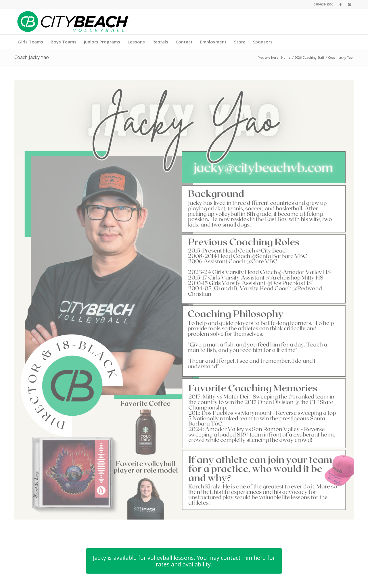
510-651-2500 (323, 4)
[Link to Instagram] (349, 4)
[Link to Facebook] (341, 4)
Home (286, 57)
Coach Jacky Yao (32, 57)
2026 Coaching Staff (309, 57)
